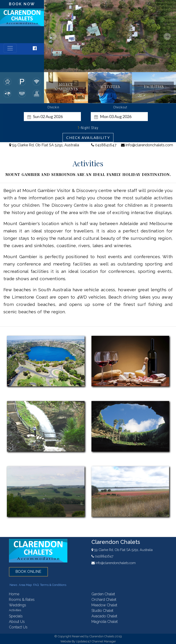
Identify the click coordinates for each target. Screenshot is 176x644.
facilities (154, 87)
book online (28, 572)
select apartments (66, 87)
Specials (16, 616)
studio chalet (102, 611)
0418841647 (104, 145)
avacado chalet (104, 616)
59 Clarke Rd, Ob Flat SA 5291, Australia (44, 145)
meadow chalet (104, 605)
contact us (18, 627)
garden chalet (103, 594)
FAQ (36, 585)
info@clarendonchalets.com (147, 145)
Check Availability (88, 137)
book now (22, 4)
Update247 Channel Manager (96, 641)
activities (110, 87)
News (13, 585)
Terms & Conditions (53, 585)
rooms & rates (22, 600)
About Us (17, 622)
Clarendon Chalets (116, 542)
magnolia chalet (105, 622)
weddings (18, 605)
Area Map (25, 585)
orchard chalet (104, 600)
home (14, 594)
